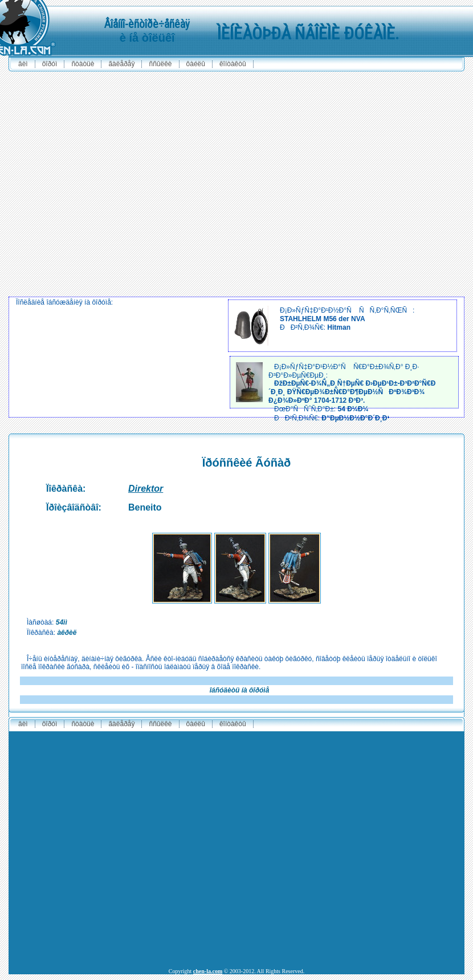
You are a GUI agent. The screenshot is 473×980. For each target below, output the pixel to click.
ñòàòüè (83, 64)
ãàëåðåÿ (121, 64)
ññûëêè (160, 64)
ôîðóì (50, 64)
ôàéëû (196, 64)
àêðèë (67, 633)
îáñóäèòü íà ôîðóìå (240, 690)
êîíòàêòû (233, 64)
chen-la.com (208, 971)
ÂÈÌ (23, 64)
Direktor (146, 489)
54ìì (62, 622)
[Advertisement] (110, 184)
